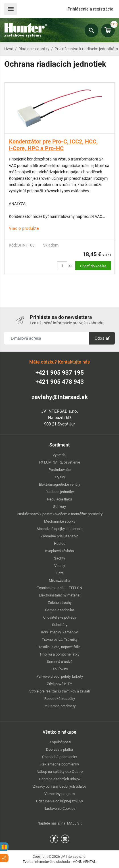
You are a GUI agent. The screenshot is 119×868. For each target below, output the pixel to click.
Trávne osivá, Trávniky (60, 639)
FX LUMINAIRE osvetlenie (59, 462)
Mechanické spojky (60, 521)
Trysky (60, 477)
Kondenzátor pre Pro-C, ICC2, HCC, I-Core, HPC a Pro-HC (53, 145)
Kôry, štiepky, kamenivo (59, 632)
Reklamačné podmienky (60, 764)
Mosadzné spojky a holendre (59, 529)
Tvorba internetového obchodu (46, 862)
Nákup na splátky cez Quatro (60, 772)
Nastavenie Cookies (59, 808)
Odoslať (102, 338)
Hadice (60, 543)
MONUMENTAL (84, 862)
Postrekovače (60, 470)
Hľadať (91, 30)
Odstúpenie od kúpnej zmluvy (59, 801)
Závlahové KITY (59, 684)
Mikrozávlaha (59, 580)
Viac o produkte (24, 228)
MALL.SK (74, 823)
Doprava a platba (59, 749)
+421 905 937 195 (60, 373)
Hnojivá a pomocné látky (60, 654)
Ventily (60, 566)
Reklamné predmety (59, 706)
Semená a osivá (60, 662)
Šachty (59, 558)
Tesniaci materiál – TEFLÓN (59, 588)
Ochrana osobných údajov (60, 779)
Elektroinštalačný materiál (60, 595)
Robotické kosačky (60, 699)
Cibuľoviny (60, 669)
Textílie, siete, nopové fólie (59, 647)
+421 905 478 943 (60, 382)
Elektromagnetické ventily (59, 484)
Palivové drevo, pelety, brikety (60, 676)
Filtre (60, 573)
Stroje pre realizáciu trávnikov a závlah (60, 691)
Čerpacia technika (60, 610)
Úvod (9, 49)
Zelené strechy (60, 603)
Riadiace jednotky (34, 49)
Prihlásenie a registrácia (90, 9)
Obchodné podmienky (59, 757)
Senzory (59, 507)
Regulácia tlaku (59, 499)
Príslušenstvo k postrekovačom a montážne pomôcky (60, 514)
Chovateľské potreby (60, 617)
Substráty (60, 625)
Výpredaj (59, 455)
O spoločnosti (60, 742)
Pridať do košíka (93, 266)
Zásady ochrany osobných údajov (60, 786)
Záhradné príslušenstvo (59, 536)
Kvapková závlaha (59, 551)
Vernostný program (59, 794)
